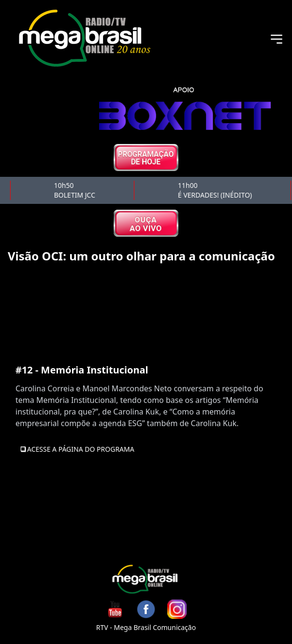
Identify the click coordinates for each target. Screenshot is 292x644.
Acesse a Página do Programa (77, 449)
